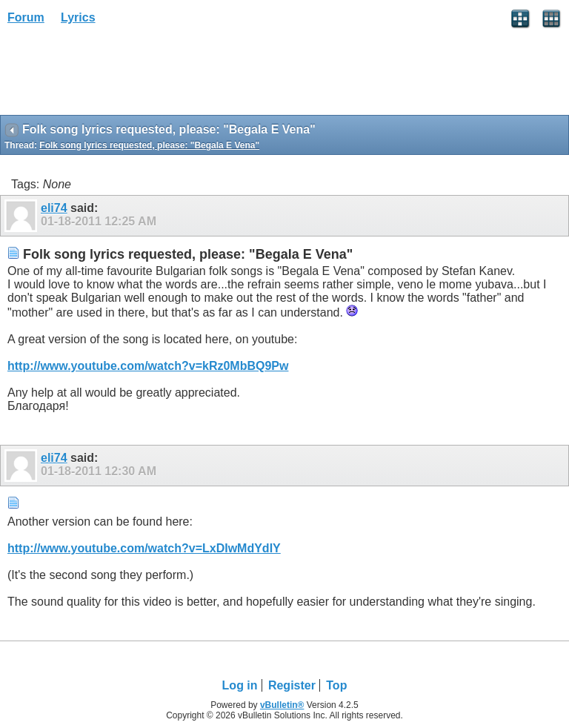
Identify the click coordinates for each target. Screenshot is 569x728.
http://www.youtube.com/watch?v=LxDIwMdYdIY (144, 548)
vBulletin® (282, 705)
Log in (240, 685)
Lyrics (78, 17)
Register (292, 685)
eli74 (54, 208)
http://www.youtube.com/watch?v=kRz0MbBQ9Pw (148, 366)
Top (336, 685)
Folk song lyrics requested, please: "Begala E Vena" (149, 145)
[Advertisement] (119, 75)
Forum (26, 17)
